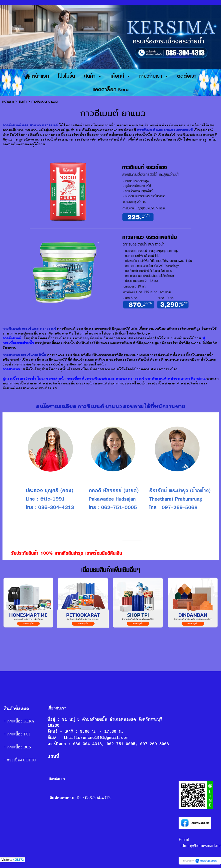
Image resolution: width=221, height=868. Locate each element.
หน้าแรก (8, 101)
